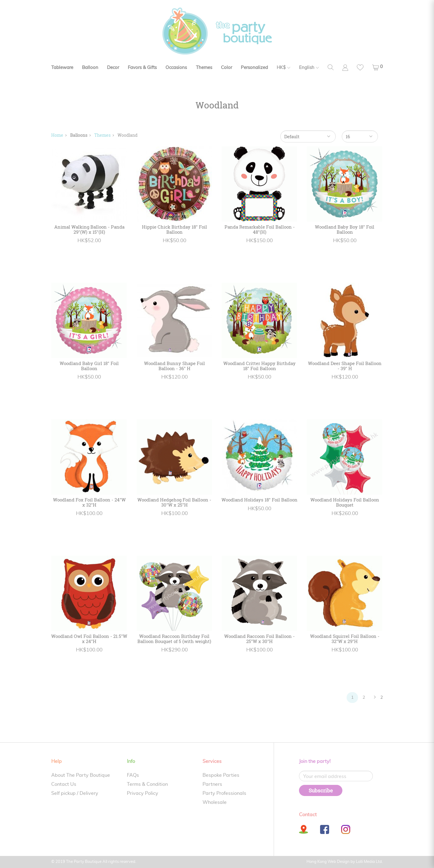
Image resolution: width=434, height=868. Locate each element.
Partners (212, 784)
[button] (377, 67)
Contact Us (64, 784)
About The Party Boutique (81, 775)
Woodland (127, 135)
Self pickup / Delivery (75, 793)
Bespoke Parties (221, 775)
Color (226, 68)
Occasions (176, 68)
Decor (113, 68)
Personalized (254, 68)
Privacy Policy (143, 793)
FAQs (133, 775)
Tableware (62, 68)
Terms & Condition (147, 784)
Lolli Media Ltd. (369, 862)
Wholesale (215, 802)
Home (57, 135)
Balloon (90, 68)
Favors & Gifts (142, 68)
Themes (204, 68)
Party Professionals (224, 793)
